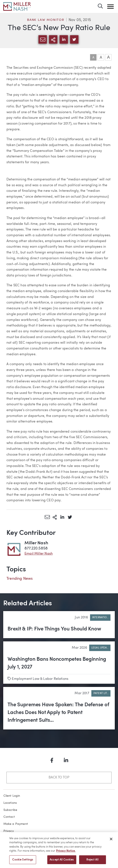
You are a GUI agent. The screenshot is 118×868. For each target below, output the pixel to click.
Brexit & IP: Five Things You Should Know (54, 629)
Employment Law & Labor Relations (40, 679)
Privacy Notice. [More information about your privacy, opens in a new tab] (66, 853)
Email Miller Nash (39, 554)
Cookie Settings (23, 861)
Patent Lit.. (101, 693)
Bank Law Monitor (46, 20)
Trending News (20, 579)
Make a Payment (16, 824)
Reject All (92, 861)
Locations (10, 803)
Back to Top (59, 778)
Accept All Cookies (62, 861)
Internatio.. (100, 618)
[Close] (111, 841)
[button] (110, 7)
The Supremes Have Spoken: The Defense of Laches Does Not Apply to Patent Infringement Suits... (58, 713)
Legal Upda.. (100, 648)
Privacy (9, 831)
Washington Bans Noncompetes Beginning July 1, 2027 (57, 663)
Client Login (12, 796)
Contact (9, 817)
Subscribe (10, 810)
